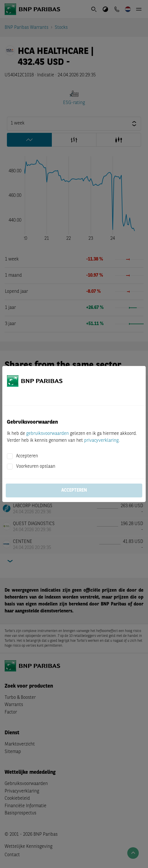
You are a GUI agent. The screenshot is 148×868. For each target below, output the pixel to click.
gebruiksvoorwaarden (48, 434)
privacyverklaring (101, 441)
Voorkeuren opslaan (36, 467)
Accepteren (27, 456)
